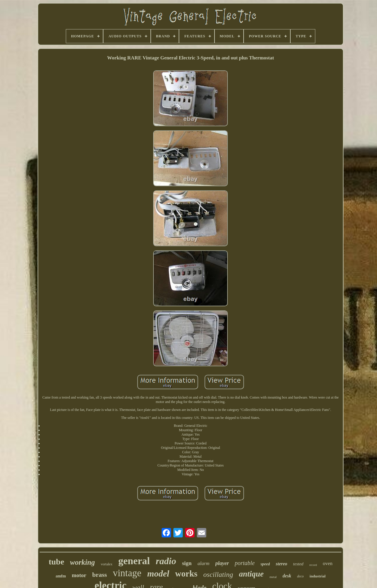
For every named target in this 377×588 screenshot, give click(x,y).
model (158, 573)
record (313, 565)
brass (100, 575)
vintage (127, 573)
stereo (281, 564)
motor (79, 575)
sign (187, 563)
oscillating (218, 574)
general (134, 561)
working (82, 562)
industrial (318, 576)
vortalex (107, 564)
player (222, 563)
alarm (203, 563)
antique (251, 574)
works (186, 574)
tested (298, 564)
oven (327, 563)
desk (287, 576)
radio (166, 561)
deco (300, 576)
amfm (61, 576)
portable (245, 563)
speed (265, 564)
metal (273, 577)
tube (56, 562)
